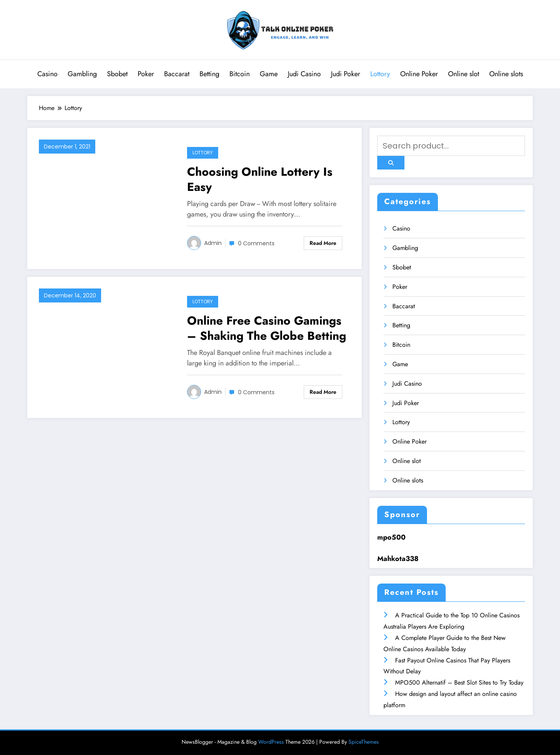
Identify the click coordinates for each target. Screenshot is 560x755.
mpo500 (391, 537)
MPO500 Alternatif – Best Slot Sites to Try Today (459, 682)
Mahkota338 (398, 559)
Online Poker (419, 74)
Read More (323, 243)
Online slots (506, 74)
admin (213, 243)
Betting (209, 74)
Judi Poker (346, 74)
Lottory (380, 74)
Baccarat (177, 74)
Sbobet (117, 74)
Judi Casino (304, 74)
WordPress (271, 742)
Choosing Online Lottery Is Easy (260, 179)
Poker (146, 74)
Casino (47, 74)
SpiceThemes (364, 742)
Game (269, 74)
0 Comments (256, 243)
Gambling (82, 74)
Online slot (464, 74)
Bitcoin (240, 74)
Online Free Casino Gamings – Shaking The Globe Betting (267, 328)
